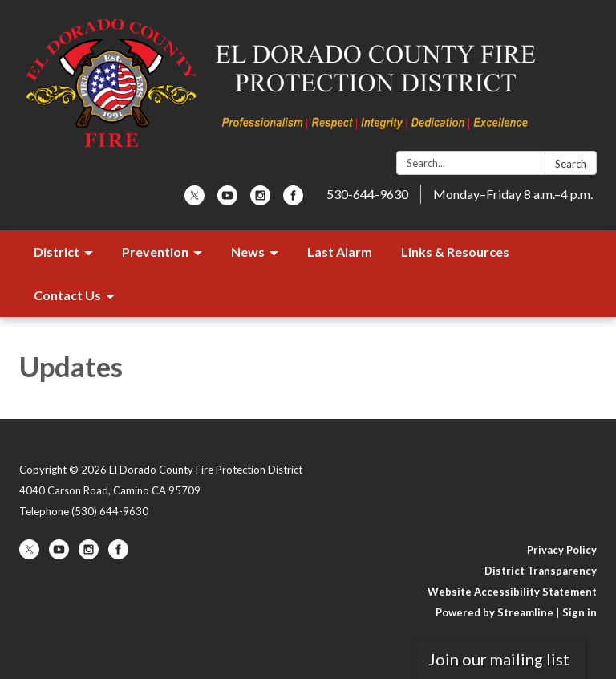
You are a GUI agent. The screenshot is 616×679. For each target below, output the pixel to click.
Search (571, 164)
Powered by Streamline (494, 612)
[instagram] (260, 200)
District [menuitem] (57, 252)
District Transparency (541, 571)
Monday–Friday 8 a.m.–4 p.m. (513, 194)
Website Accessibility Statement (512, 592)
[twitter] (195, 200)
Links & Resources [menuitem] (455, 252)
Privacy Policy (562, 550)
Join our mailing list (499, 659)
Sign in (580, 612)
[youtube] (227, 200)
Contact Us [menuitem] (67, 295)
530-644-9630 (367, 194)
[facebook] (293, 200)
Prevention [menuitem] (155, 252)
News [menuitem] (248, 252)
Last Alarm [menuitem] (340, 252)
